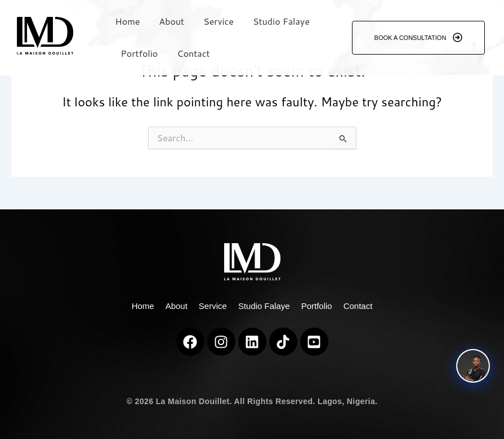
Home (127, 21)
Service (218, 21)
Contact (193, 53)
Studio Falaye (281, 21)
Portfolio (139, 53)
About (171, 21)
